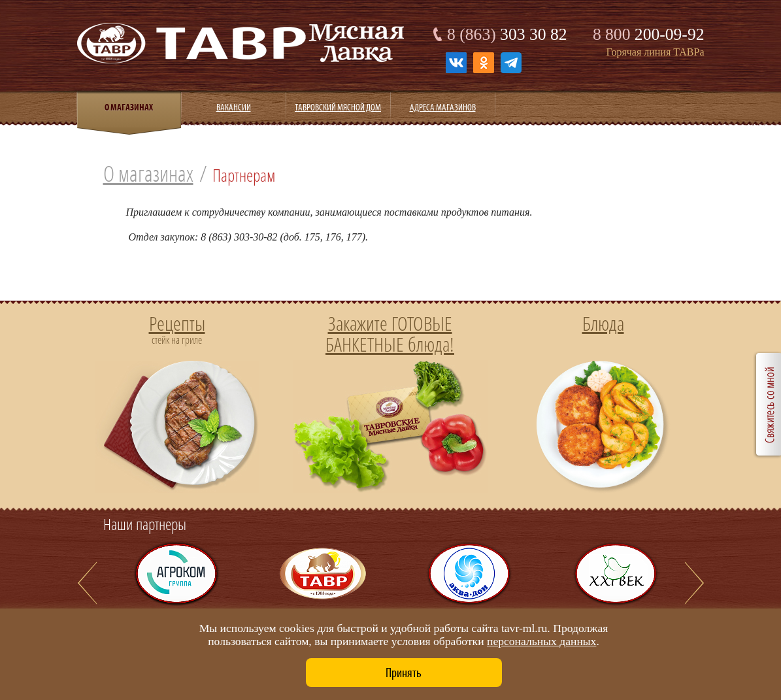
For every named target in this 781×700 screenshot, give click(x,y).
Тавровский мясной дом (338, 107)
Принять (404, 673)
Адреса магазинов (443, 107)
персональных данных (541, 641)
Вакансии (234, 107)
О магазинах (148, 174)
